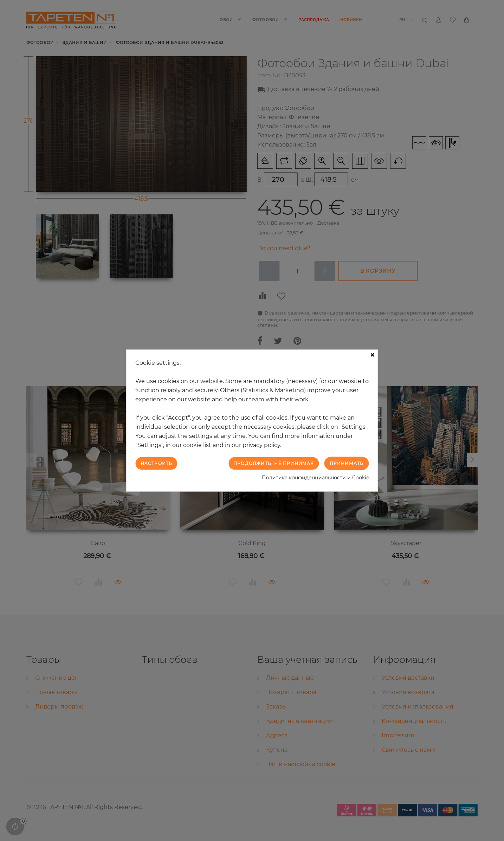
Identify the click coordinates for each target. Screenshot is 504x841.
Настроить (157, 463)
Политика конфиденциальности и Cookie (315, 478)
